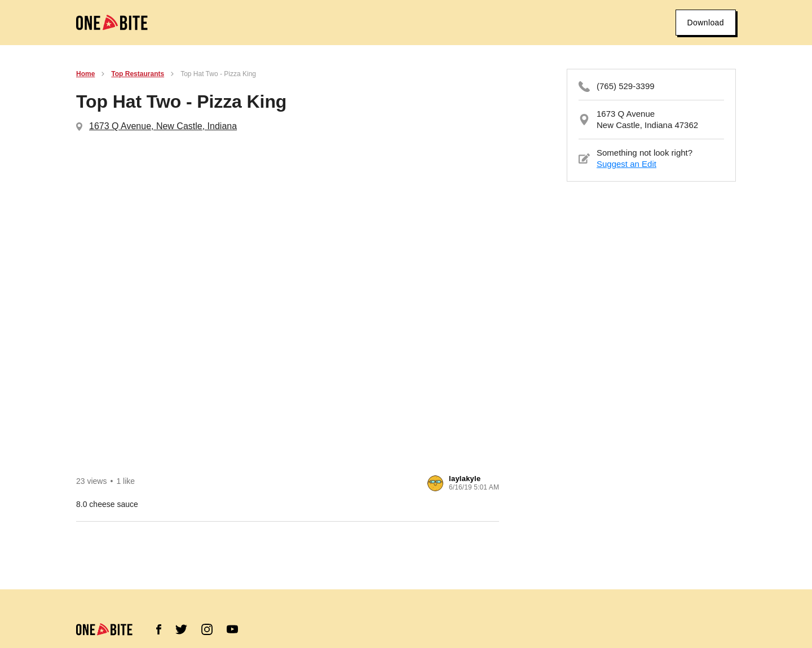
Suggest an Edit (626, 164)
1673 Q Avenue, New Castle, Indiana (163, 126)
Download (706, 23)
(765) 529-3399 (626, 86)
